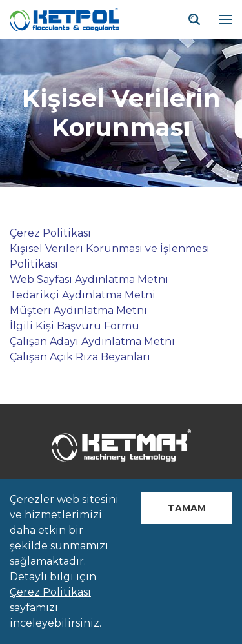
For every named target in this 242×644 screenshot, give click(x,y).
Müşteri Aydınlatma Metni (78, 310)
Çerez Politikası (50, 233)
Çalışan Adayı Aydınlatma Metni (92, 341)
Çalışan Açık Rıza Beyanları (80, 357)
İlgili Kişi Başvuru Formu (75, 326)
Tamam (187, 508)
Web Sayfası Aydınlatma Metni (89, 279)
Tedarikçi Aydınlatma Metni (83, 295)
